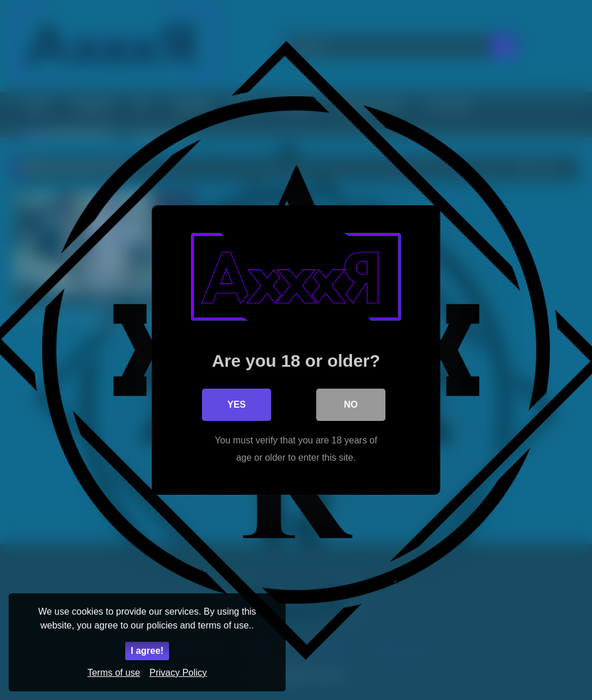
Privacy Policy (178, 673)
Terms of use (114, 673)
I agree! (147, 651)
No (351, 404)
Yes (237, 404)
